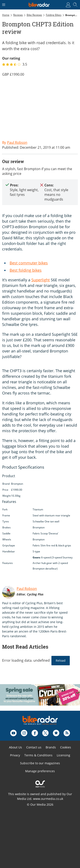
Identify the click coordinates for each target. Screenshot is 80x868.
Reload (61, 660)
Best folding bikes (26, 270)
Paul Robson (27, 589)
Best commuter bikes (29, 263)
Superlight (41, 280)
